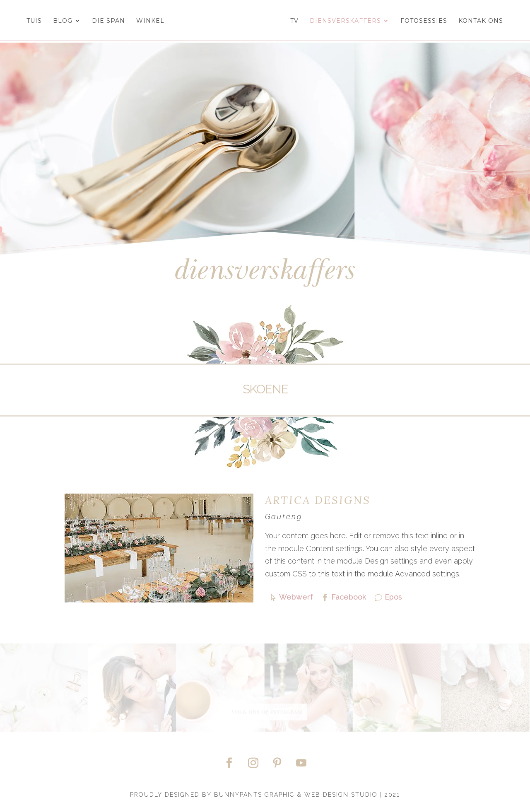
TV (299, 21)
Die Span (104, 21)
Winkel (146, 21)
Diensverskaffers (349, 21)
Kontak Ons (485, 21)
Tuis (30, 21)
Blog (58, 21)
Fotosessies (428, 21)
